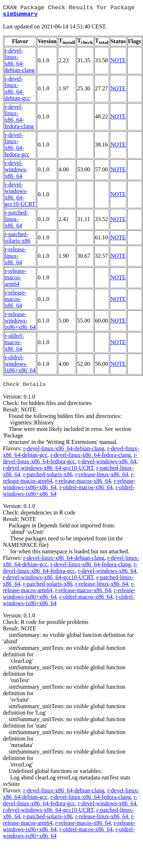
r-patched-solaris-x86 (18, 240)
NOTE (118, 63)
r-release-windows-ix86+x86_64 (20, 323)
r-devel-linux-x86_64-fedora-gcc (17, 147)
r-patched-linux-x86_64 (16, 222)
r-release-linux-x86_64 (16, 259)
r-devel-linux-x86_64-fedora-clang (19, 119)
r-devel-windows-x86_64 (16, 172)
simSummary (20, 17)
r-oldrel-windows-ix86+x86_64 (20, 367)
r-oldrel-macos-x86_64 (14, 345)
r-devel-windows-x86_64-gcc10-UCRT (20, 197)
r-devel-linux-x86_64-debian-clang (20, 63)
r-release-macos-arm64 (16, 280)
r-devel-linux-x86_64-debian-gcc (17, 91)
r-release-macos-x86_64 (16, 302)
